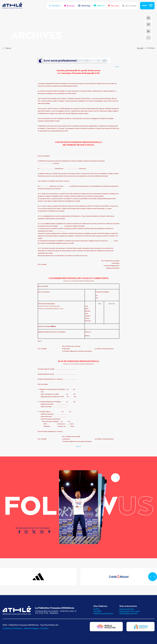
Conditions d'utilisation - (13, 628)
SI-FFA (96, 609)
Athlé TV (99, 6)
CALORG (97, 611)
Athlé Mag (84, 6)
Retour (117, 67)
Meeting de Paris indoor (130, 611)
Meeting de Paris (127, 609)
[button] (117, 483)
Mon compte (129, 6)
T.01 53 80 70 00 (42, 613)
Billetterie (55, 6)
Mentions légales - (32, 628)
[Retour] (78, 447)
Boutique (69, 6)
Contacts (44, 628)
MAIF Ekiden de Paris (128, 613)
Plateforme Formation (103, 613)
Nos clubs (114, 6)
